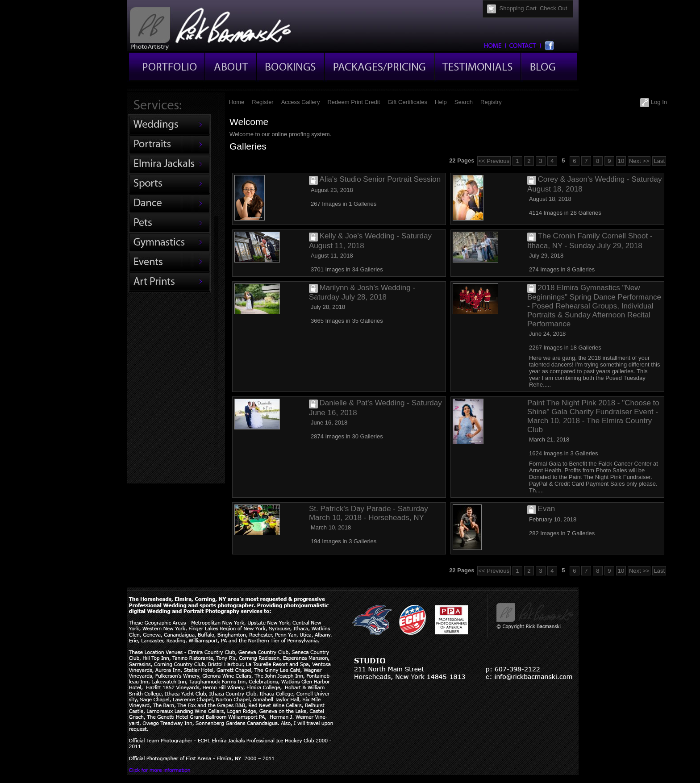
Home (237, 102)
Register (262, 102)
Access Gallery (301, 102)
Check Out (553, 8)
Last (659, 161)
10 (621, 161)
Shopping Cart (518, 8)
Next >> (639, 161)
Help (441, 102)
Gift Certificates (407, 102)
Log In (654, 102)
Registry (491, 102)
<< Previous (494, 161)
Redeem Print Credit (354, 102)
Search (464, 102)
